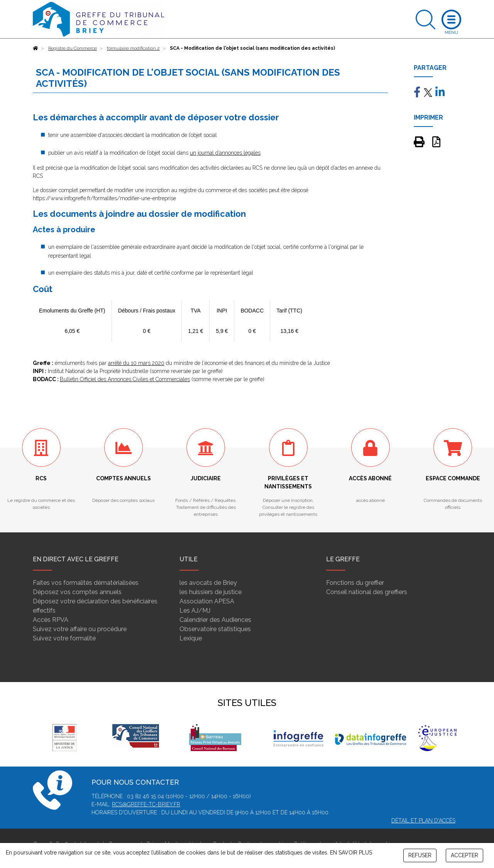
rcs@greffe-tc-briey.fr (146, 804)
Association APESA (207, 601)
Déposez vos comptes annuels (77, 592)
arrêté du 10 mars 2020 (136, 363)
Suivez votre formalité (64, 638)
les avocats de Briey (208, 583)
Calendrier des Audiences (215, 620)
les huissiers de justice (211, 592)
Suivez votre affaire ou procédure (80, 629)
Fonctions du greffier (355, 583)
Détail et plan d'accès (423, 821)
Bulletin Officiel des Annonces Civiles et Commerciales (125, 379)
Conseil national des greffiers (367, 592)
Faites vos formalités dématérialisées (86, 583)
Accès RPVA (51, 620)
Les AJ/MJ (195, 610)
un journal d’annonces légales (225, 153)
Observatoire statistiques (215, 629)
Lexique (191, 638)
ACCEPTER (464, 855)
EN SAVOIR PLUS (351, 853)
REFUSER (420, 855)
